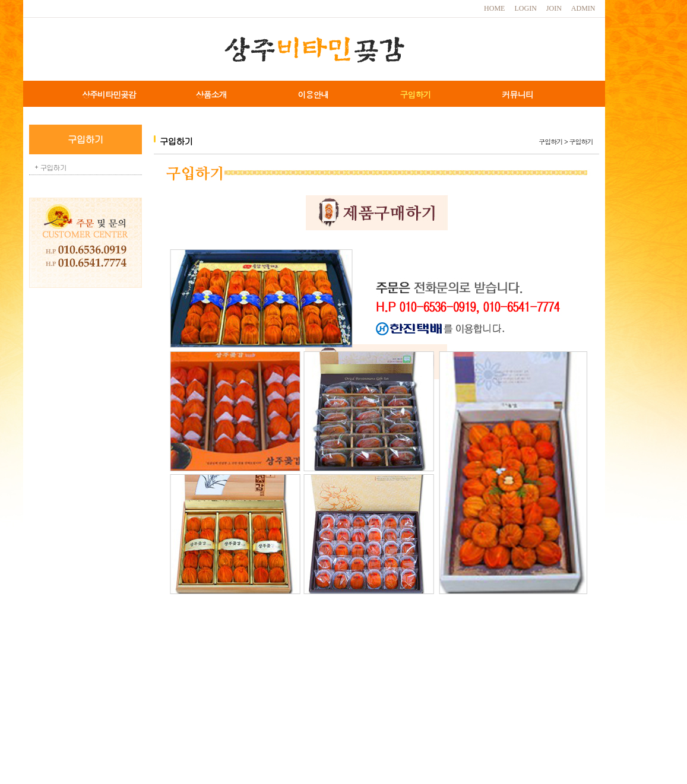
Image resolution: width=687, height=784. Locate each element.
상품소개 (211, 94)
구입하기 (416, 94)
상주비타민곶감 (109, 94)
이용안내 (314, 94)
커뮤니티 (518, 94)
